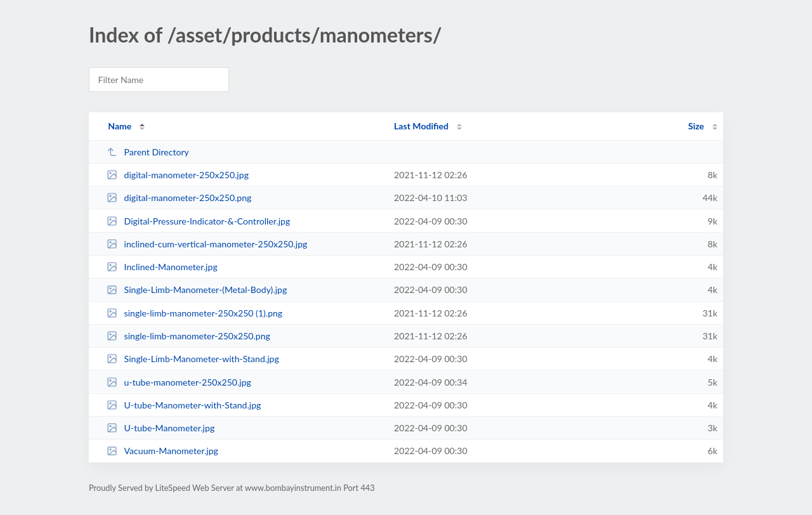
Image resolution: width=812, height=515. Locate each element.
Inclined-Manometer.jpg (162, 267)
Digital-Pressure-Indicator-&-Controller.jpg (198, 221)
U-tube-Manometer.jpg (160, 428)
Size (696, 126)
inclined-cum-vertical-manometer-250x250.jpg (207, 244)
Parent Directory (148, 152)
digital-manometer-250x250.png (179, 198)
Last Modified (421, 126)
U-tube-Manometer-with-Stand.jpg (184, 405)
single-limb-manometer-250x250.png (188, 336)
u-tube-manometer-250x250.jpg (179, 382)
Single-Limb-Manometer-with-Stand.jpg (193, 359)
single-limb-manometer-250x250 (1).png (194, 313)
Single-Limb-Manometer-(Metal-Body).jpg (197, 290)
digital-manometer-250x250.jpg (178, 175)
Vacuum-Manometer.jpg (162, 451)
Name (120, 126)
